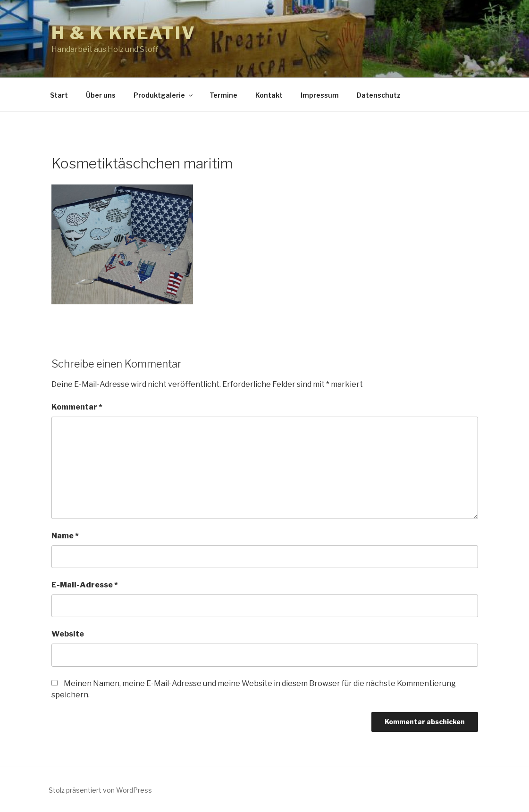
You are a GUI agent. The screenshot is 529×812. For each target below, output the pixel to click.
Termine (223, 95)
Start (59, 95)
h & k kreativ (124, 33)
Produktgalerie (164, 95)
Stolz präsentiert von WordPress (100, 790)
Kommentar (77, 407)
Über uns (101, 95)
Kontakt (269, 95)
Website (68, 634)
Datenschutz (379, 95)
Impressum (320, 95)
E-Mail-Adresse (85, 585)
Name (65, 536)
